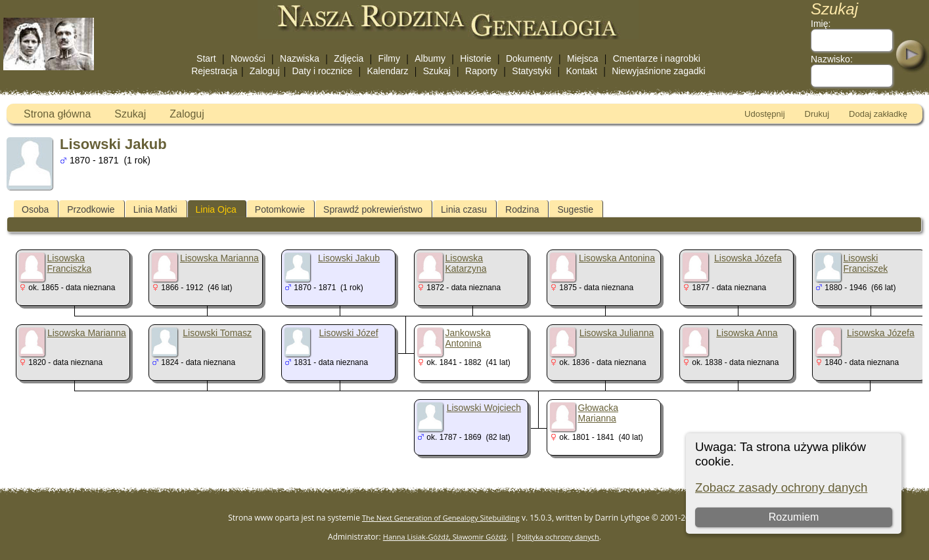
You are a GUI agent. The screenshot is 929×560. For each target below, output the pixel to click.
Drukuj (817, 114)
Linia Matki (155, 209)
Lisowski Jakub (349, 258)
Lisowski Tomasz (217, 333)
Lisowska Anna (747, 333)
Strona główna (57, 114)
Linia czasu (464, 209)
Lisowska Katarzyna (466, 263)
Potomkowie (280, 209)
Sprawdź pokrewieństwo (373, 209)
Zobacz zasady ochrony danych (781, 487)
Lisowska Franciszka (70, 263)
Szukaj (437, 71)
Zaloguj (265, 71)
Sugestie (575, 209)
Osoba (35, 209)
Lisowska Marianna (219, 258)
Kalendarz (387, 71)
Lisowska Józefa (748, 258)
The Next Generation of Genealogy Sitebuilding (441, 518)
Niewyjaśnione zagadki (658, 71)
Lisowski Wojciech (484, 408)
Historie (475, 58)
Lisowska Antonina (617, 258)
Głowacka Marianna (598, 413)
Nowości (248, 58)
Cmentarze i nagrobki (657, 58)
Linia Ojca (216, 209)
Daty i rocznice (322, 71)
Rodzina (522, 209)
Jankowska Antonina (468, 338)
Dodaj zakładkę (878, 114)
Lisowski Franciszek (866, 263)
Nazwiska (300, 58)
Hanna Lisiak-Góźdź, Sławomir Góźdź (445, 537)
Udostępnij (764, 114)
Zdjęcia (349, 58)
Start (206, 58)
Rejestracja (214, 71)
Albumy (430, 58)
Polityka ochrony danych (558, 537)
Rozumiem (793, 517)
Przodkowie (91, 209)
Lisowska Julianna (617, 333)
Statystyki (532, 71)
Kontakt (581, 71)
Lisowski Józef (348, 333)
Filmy (389, 58)
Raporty (481, 71)
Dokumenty (529, 58)
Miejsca (582, 58)
